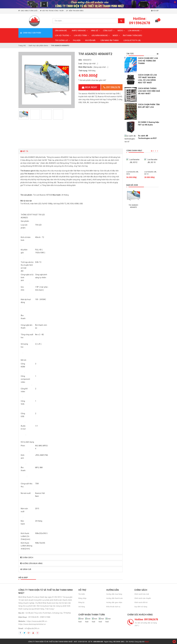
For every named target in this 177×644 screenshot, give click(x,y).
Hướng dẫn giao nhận (114, 602)
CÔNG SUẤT (109, 31)
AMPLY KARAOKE (80, 31)
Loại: (81, 63)
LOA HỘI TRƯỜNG (63, 35)
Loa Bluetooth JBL (132, 40)
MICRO (122, 31)
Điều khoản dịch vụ (113, 606)
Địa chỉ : (22, 612)
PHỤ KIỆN (77, 40)
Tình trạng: (83, 71)
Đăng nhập (82, 597)
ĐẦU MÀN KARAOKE (101, 35)
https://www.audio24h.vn (37, 620)
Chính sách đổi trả (141, 602)
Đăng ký (81, 602)
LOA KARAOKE (135, 31)
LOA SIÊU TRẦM (82, 35)
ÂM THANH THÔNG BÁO (132, 35)
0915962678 (112, 87)
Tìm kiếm (82, 593)
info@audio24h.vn (32, 628)
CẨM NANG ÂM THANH (110, 40)
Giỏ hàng (82, 606)
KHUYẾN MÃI (90, 40)
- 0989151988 (45, 616)
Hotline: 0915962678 (146, 619)
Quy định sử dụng (141, 606)
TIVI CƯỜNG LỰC (63, 40)
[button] (71, 150)
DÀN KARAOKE (61, 31)
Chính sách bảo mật (142, 593)
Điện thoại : (23, 616)
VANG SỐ (96, 31)
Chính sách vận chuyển (143, 597)
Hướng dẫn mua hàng (114, 593)
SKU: (80, 60)
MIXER (117, 35)
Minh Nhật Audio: (86, 67)
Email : (21, 628)
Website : (22, 620)
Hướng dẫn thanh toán (114, 597)
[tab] (71, 150)
